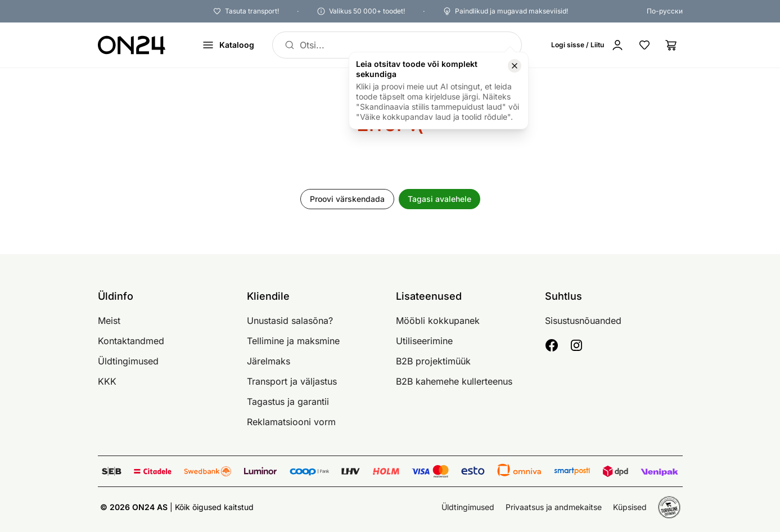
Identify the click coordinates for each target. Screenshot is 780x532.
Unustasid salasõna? (290, 321)
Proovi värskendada (347, 199)
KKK (107, 381)
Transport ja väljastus (292, 381)
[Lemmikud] (644, 45)
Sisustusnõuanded (583, 321)
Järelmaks (269, 361)
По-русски (665, 11)
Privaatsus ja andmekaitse (554, 507)
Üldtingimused (128, 361)
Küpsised (630, 507)
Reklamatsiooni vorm (291, 422)
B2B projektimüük (433, 361)
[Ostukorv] (671, 45)
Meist (109, 321)
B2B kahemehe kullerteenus (454, 381)
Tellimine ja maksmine (293, 341)
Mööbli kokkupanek (438, 321)
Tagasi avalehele (439, 199)
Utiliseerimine (424, 341)
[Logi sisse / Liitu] (588, 45)
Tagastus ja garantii (288, 402)
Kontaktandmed (131, 341)
